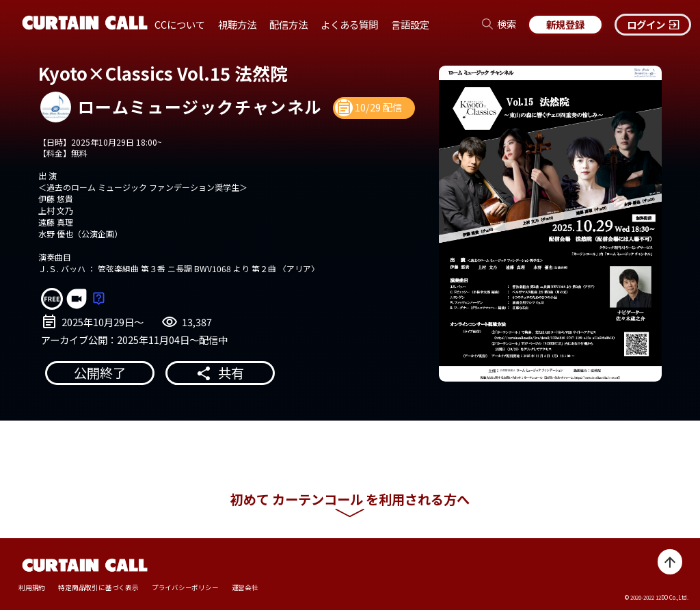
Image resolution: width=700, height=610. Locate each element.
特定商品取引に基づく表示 (98, 588)
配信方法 (288, 24)
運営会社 (245, 588)
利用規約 (32, 588)
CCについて (180, 24)
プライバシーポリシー (185, 588)
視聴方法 (237, 24)
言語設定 (410, 24)
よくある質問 (349, 24)
